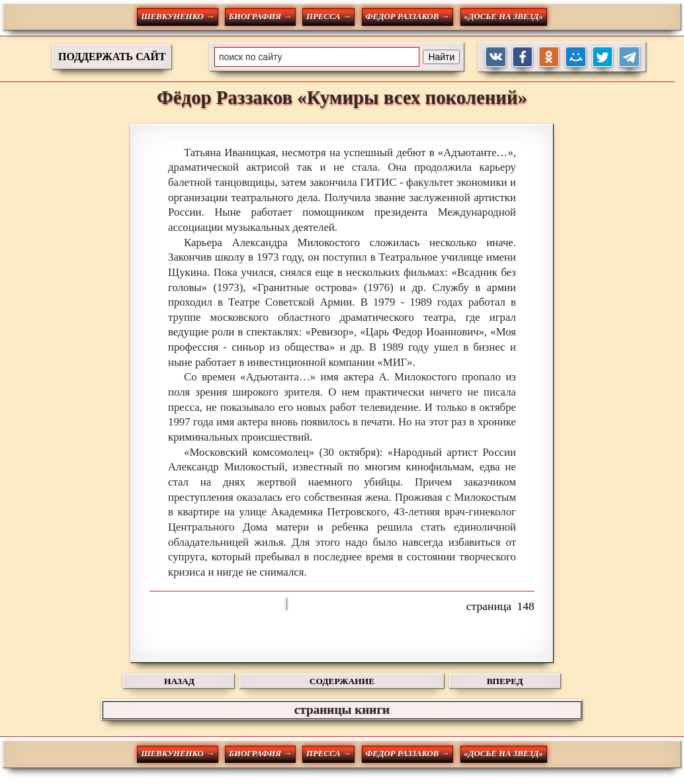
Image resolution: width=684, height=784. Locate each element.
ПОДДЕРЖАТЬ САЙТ (112, 57)
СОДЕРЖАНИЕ (342, 681)
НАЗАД (179, 681)
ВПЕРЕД (505, 681)
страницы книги (342, 710)
